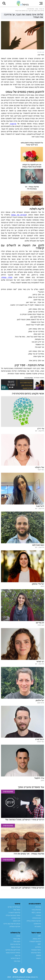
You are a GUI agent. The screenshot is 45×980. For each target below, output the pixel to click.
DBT (39, 944)
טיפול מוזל (17, 910)
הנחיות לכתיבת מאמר (13, 953)
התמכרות (38, 926)
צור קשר (17, 955)
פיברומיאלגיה (37, 918)
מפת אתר (17, 961)
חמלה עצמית (7, 277)
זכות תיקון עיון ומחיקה (13, 950)
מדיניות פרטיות (15, 944)
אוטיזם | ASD (36, 912)
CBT (39, 936)
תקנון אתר (17, 941)
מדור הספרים (16, 918)
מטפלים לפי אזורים (14, 907)
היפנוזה (38, 958)
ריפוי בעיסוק (37, 939)
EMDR (39, 955)
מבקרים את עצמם (19, 215)
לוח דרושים (17, 921)
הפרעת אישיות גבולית (34, 921)
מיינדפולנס (37, 924)
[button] (4, 3)
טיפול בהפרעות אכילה (13, 915)
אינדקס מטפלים (15, 926)
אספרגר (38, 915)
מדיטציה (13, 124)
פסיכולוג (38, 907)
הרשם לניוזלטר (15, 958)
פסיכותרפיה (29, 378)
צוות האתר (17, 939)
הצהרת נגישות (16, 947)
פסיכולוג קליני (36, 910)
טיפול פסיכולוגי (36, 953)
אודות (18, 936)
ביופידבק (38, 947)
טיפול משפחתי (36, 950)
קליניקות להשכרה (14, 912)
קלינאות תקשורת (35, 941)
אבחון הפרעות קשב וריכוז (12, 924)
